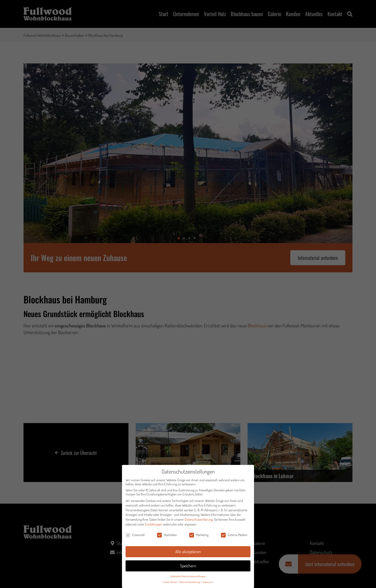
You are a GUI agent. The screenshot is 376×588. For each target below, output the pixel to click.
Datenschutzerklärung (199, 520)
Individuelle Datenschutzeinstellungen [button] (188, 577)
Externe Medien (234, 536)
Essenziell (135, 536)
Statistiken (167, 536)
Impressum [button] (208, 583)
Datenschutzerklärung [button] (190, 583)
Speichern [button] (188, 567)
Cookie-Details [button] (170, 583)
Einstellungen (154, 525)
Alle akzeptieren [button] (188, 552)
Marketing (199, 536)
